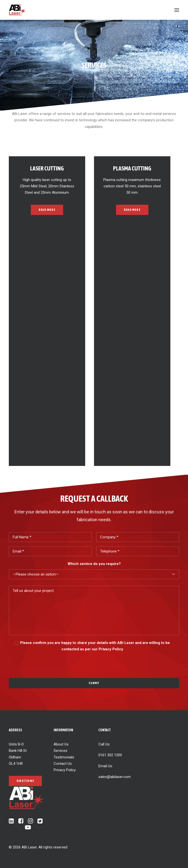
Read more (47, 210)
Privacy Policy (65, 770)
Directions (25, 781)
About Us (61, 744)
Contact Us (63, 764)
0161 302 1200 (110, 755)
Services (60, 751)
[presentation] (46, 662)
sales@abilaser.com (115, 777)
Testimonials (64, 757)
